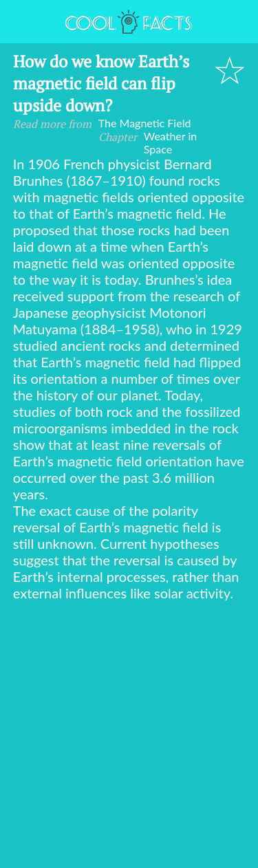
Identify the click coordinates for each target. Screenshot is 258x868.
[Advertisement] (129, 737)
